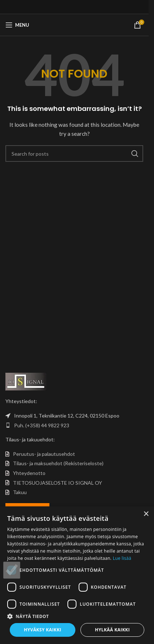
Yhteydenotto (29, 473)
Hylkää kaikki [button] (112, 630)
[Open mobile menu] (17, 25)
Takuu (20, 492)
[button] (77, 616)
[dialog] (77, 575)
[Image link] (26, 381)
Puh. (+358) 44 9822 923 (42, 425)
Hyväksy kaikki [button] (43, 630)
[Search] (74, 154)
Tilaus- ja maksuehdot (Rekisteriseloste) (58, 463)
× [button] (146, 514)
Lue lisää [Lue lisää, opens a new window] (122, 558)
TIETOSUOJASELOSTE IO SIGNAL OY (58, 483)
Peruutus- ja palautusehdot (44, 454)
